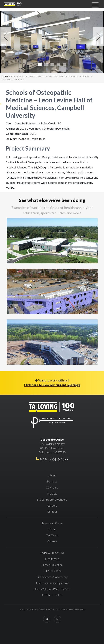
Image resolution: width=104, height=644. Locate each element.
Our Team (52, 535)
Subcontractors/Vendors (52, 499)
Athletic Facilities (52, 595)
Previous (6, 37)
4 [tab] (58, 65)
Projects (52, 493)
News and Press (52, 523)
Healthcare (52, 559)
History (52, 529)
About (52, 475)
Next (98, 37)
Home (5, 76)
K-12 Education (52, 571)
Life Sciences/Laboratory (52, 577)
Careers (52, 505)
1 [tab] (40, 65)
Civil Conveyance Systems (52, 583)
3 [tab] (52, 65)
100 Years (52, 487)
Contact (52, 511)
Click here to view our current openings (52, 385)
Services (52, 481)
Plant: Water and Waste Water (52, 589)
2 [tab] (46, 65)
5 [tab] (64, 65)
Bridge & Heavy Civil (52, 553)
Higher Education (52, 565)
